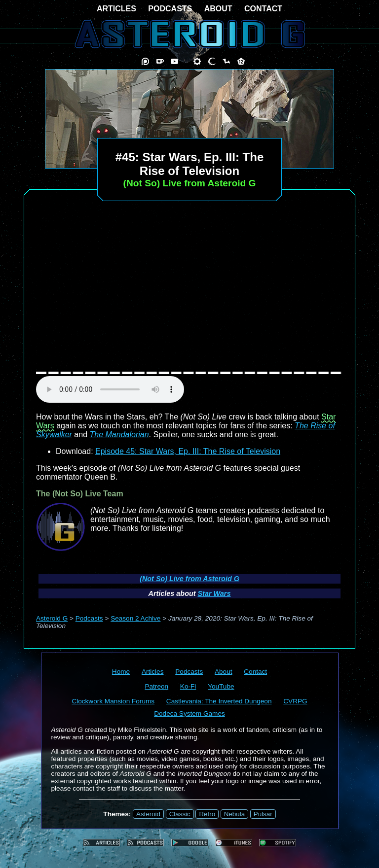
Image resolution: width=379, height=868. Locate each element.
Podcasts (89, 618)
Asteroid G (52, 618)
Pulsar (263, 814)
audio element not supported (110, 389)
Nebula (234, 814)
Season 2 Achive (135, 618)
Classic (180, 814)
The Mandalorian (119, 434)
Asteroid (148, 814)
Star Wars (214, 593)
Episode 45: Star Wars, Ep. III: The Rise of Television (188, 451)
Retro (207, 814)
